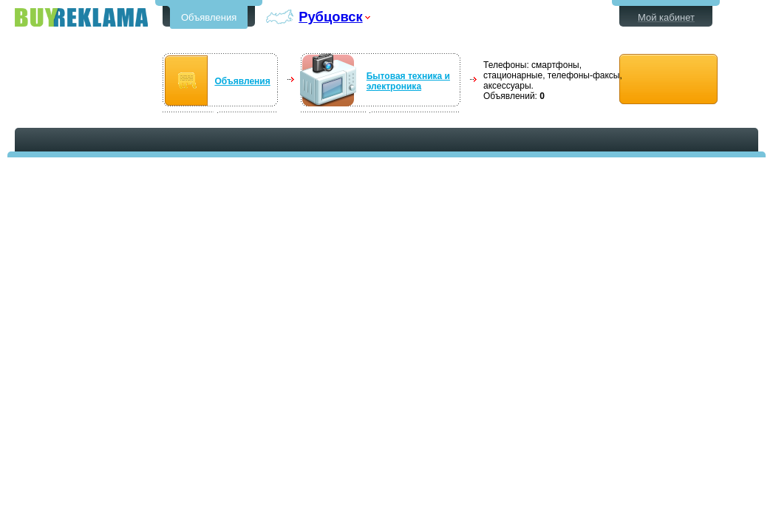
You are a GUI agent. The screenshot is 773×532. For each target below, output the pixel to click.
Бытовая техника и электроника (408, 81)
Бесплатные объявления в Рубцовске (81, 17)
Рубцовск (330, 17)
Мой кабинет (666, 17)
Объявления (209, 17)
